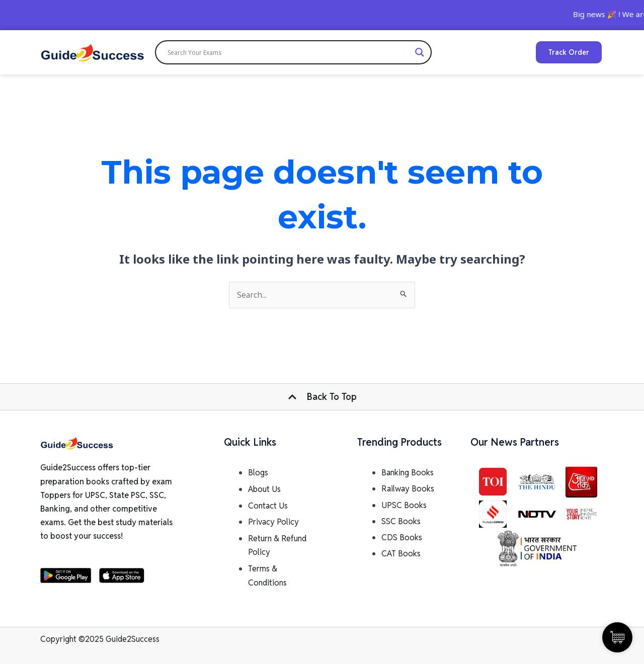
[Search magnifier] (420, 52)
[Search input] (289, 52)
